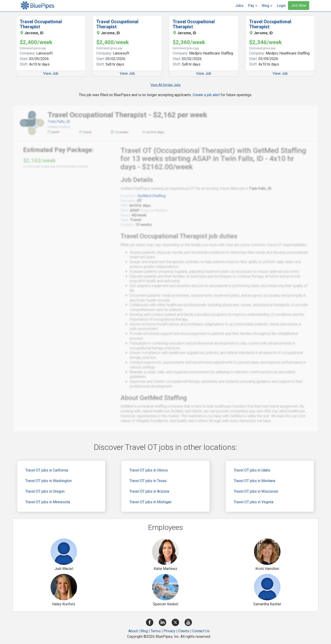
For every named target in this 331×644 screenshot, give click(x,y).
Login (281, 6)
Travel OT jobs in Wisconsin (256, 491)
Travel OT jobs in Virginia (254, 502)
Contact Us (201, 631)
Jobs (239, 6)
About (133, 631)
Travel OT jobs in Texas (148, 481)
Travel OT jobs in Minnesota (48, 502)
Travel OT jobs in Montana (254, 481)
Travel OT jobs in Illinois (149, 470)
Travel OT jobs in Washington (49, 481)
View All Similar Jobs (166, 85)
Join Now (299, 5)
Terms (156, 631)
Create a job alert (206, 95)
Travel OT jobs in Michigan (150, 502)
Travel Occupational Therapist (41, 24)
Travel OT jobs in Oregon (45, 491)
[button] (253, 6)
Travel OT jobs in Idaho (252, 470)
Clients (184, 631)
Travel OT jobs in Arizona (149, 491)
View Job (51, 73)
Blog (144, 631)
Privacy (169, 631)
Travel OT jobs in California (47, 470)
